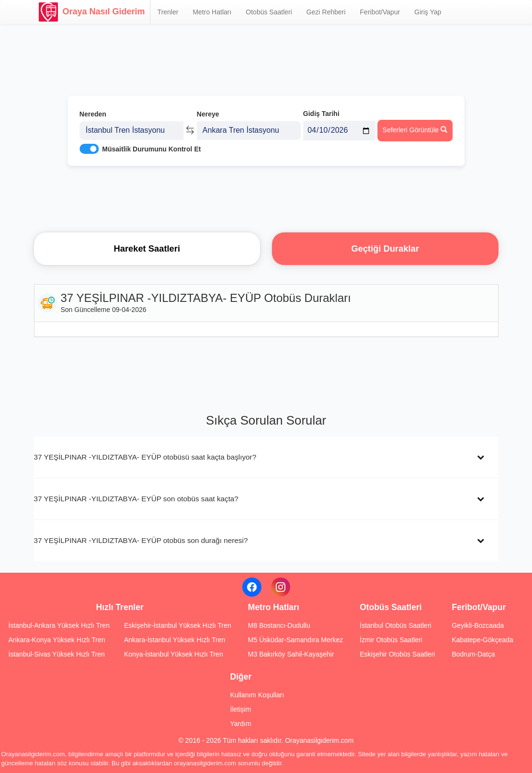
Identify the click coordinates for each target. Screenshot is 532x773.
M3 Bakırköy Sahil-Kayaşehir (291, 654)
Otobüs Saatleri (269, 12)
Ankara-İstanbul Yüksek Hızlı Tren (175, 640)
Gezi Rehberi (326, 12)
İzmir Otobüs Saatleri (391, 640)
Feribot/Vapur (380, 12)
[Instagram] (281, 587)
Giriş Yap (428, 12)
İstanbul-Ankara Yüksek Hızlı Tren (59, 625)
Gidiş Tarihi (321, 114)
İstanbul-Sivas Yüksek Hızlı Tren (57, 654)
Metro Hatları (212, 12)
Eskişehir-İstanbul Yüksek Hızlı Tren (178, 625)
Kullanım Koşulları (257, 695)
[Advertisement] (266, 199)
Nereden (93, 114)
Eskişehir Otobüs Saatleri (397, 654)
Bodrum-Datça (473, 654)
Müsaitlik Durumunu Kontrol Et (151, 149)
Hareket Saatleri (147, 248)
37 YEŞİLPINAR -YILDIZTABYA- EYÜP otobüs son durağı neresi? (141, 540)
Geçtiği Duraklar (385, 248)
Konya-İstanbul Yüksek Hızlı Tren (174, 654)
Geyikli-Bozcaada (478, 625)
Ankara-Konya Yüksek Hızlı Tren (57, 640)
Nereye (208, 114)
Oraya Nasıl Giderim (92, 12)
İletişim (241, 709)
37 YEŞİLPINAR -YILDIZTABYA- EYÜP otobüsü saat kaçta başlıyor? (145, 457)
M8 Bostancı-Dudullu (279, 625)
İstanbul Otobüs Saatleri (395, 625)
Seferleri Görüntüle (415, 130)
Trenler (168, 12)
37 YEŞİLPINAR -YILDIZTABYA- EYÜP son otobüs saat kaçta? (136, 499)
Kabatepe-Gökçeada (482, 640)
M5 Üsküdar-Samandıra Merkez (295, 640)
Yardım (241, 724)
